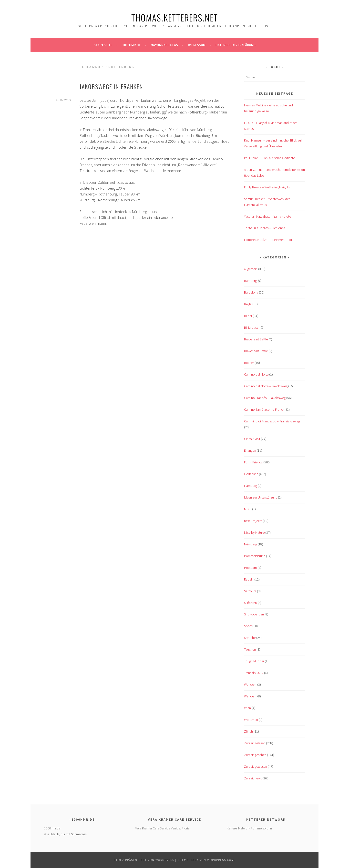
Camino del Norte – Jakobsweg (266, 386)
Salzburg (250, 591)
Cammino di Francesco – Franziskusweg (272, 421)
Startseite (103, 45)
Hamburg (251, 486)
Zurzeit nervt (253, 778)
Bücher (249, 363)
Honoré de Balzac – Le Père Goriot (268, 240)
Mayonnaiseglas (164, 45)
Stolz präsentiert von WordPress (144, 860)
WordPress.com (221, 860)
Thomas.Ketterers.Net (175, 17)
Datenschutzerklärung (236, 45)
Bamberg (250, 281)
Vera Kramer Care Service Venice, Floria (162, 828)
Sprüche (250, 638)
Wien (247, 708)
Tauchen (250, 649)
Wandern (250, 684)
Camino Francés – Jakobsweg (265, 398)
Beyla (248, 304)
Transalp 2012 (254, 673)
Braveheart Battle (256, 339)
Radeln (249, 579)
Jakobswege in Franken (111, 86)
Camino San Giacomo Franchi (265, 409)
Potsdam (250, 568)
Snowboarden (254, 614)
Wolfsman (251, 720)
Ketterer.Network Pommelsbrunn (249, 828)
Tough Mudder (254, 661)
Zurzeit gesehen (255, 755)
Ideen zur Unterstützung (261, 497)
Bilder (248, 316)
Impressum (197, 45)
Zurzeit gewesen (256, 766)
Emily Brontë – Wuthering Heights (267, 187)
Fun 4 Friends (253, 462)
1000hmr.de (131, 45)
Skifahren (250, 603)
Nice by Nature (254, 532)
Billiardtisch (252, 327)
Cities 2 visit (252, 439)
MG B (248, 509)
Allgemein (251, 269)
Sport (248, 626)
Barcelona (251, 292)
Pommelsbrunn (255, 556)
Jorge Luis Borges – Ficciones (265, 228)
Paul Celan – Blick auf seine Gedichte (269, 158)
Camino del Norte (256, 374)
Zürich (248, 731)
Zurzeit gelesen (255, 743)
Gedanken (251, 474)
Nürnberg (251, 544)
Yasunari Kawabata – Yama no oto (268, 216)
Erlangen (250, 450)
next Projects (253, 521)
